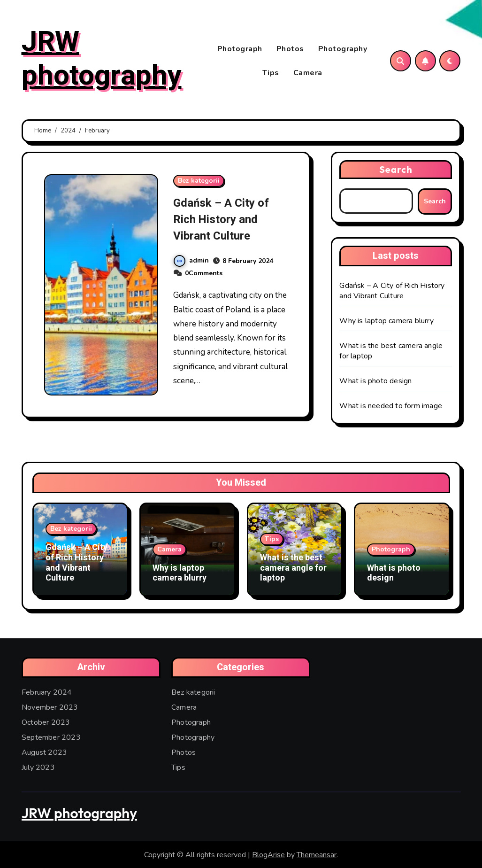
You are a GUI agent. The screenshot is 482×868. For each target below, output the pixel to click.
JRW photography (102, 60)
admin (191, 262)
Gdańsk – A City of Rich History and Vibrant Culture (226, 221)
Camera (308, 74)
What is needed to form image (391, 408)
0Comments (204, 275)
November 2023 (50, 706)
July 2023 (38, 767)
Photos (290, 50)
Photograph (240, 50)
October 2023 (46, 721)
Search (396, 171)
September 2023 (51, 736)
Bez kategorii (199, 182)
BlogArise (268, 854)
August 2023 (44, 752)
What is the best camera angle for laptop (293, 570)
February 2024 (47, 691)
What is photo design (375, 383)
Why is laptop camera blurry (386, 323)
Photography (343, 50)
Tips (271, 74)
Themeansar (317, 854)
